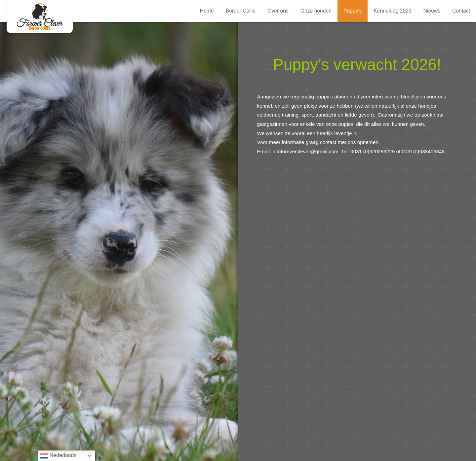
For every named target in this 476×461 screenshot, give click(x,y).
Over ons (278, 11)
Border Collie (241, 11)
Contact (461, 11)
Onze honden (316, 11)
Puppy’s (353, 11)
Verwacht (40, 17)
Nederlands (58, 456)
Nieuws (432, 11)
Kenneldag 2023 (392, 11)
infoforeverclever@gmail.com (307, 151)
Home (207, 11)
